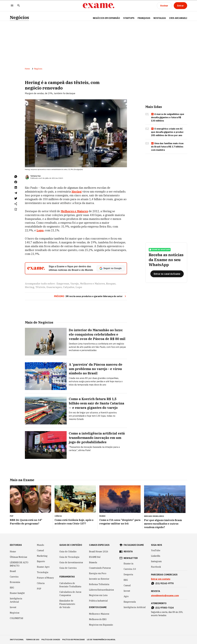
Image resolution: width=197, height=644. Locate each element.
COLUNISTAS (16, 618)
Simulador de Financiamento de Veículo (67, 604)
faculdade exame (134, 545)
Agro (126, 596)
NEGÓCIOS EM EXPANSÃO (106, 18)
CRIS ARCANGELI (178, 18)
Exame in (129, 564)
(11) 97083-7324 (165, 608)
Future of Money (45, 578)
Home (27, 69)
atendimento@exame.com (165, 595)
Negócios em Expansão (101, 625)
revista (128, 551)
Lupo (79, 287)
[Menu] (12, 6)
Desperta (128, 574)
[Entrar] (180, 6)
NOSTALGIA (160, 18)
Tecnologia (43, 572)
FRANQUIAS (144, 18)
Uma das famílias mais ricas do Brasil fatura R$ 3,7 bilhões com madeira (167, 147)
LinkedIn (156, 556)
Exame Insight (17, 593)
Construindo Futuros (100, 568)
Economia (15, 582)
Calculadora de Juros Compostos (70, 594)
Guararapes (54, 287)
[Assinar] (164, 6)
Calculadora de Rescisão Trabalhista (70, 585)
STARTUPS (129, 18)
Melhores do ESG (98, 619)
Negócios (19, 17)
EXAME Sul (95, 557)
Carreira (14, 577)
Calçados (69, 287)
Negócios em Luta (98, 595)
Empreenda (130, 602)
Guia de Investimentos (71, 562)
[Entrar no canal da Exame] (167, 274)
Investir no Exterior (99, 579)
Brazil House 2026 (99, 551)
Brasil (13, 571)
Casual (40, 550)
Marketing (42, 556)
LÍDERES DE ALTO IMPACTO (19, 564)
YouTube (156, 550)
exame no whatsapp (160, 250)
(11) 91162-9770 (165, 583)
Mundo (40, 545)
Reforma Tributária (99, 584)
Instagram (156, 561)
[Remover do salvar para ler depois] (16, 209)
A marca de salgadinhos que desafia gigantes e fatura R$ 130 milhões (168, 117)
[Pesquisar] (19, 6)
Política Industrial (98, 601)
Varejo (74, 284)
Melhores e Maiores (92, 284)
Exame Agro (43, 567)
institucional (17, 640)
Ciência (41, 583)
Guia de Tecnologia (69, 557)
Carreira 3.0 (130, 569)
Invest (13, 607)
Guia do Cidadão (68, 551)
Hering (77, 192)
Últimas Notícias (18, 557)
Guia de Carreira (68, 568)
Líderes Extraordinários (101, 590)
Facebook (156, 567)
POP (39, 589)
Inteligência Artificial (16, 600)
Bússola (93, 562)
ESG (12, 588)
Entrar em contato (161, 579)
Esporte (41, 561)
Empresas (63, 284)
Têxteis (40, 287)
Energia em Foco (98, 573)
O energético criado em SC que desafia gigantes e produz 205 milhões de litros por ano (167, 132)
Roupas (111, 284)
